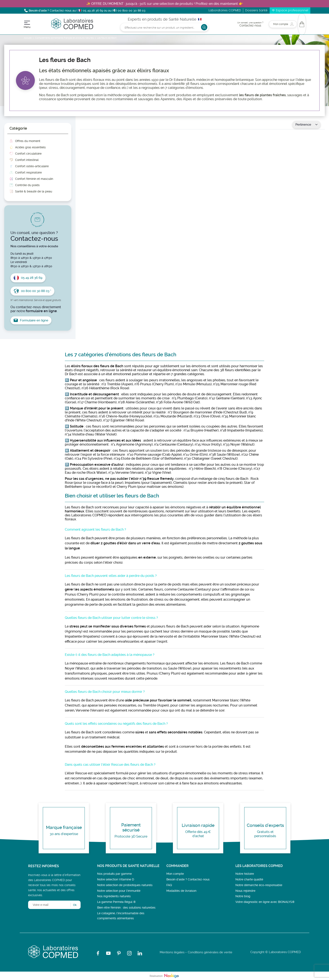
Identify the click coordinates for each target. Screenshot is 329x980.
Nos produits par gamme (114, 874)
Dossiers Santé (256, 10)
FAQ (169, 885)
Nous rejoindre (245, 891)
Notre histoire (245, 874)
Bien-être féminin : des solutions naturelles (126, 908)
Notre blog (243, 896)
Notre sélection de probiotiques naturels (125, 885)
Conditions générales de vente (210, 952)
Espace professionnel (292, 10)
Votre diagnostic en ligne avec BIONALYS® (265, 902)
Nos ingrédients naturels (114, 896)
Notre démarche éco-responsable (259, 885)
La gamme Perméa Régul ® (116, 902)
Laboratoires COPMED (225, 10)
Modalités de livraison (181, 891)
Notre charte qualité (249, 879)
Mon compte (175, 874)
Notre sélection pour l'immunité (119, 891)
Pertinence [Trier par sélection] (306, 125)
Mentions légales (172, 952)
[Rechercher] (164, 27)
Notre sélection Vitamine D (116, 879)
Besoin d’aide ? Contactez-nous (188, 879)
